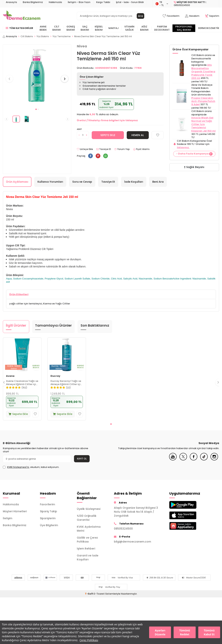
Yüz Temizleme (62, 36)
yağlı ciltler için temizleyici (26, 304)
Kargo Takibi (103, 2)
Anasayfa (11, 2)
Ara (140, 16)
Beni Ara (158, 182)
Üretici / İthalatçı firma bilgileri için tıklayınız (107, 120)
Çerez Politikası (89, 640)
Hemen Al (138, 135)
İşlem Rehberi (86, 549)
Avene (10, 376)
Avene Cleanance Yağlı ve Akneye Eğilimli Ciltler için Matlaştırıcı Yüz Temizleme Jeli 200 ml (22, 383)
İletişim (8, 518)
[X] (183, 459)
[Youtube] (173, 459)
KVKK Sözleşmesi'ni (18, 467)
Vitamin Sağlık (129, 28)
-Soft (89, 594)
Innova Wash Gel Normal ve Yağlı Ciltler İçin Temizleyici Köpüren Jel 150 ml (203, 124)
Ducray (55, 376)
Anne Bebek (43, 28)
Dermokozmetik (209, 28)
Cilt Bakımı (57, 28)
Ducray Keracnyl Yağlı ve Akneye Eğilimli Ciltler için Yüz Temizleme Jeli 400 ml (66, 383)
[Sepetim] (212, 16)
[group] (37, 75)
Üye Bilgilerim (49, 525)
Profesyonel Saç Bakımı (184, 28)
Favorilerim (47, 504)
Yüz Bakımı (43, 36)
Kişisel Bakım (99, 28)
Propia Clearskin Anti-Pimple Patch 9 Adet (203, 101)
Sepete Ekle (108, 135)
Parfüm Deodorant (162, 28)
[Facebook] (194, 459)
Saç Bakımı (85, 28)
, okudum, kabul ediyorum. (31, 467)
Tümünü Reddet (185, 632)
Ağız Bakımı (144, 28)
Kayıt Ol (82, 459)
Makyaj (114, 28)
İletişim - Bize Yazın (79, 2)
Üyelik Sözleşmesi (89, 509)
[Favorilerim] (171, 16)
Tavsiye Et (104, 149)
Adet (79, 129)
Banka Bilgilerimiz (33, 2)
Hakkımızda (55, 2)
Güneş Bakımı (71, 28)
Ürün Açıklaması (17, 182)
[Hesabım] (192, 16)
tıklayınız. (183, 147)
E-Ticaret (99, 594)
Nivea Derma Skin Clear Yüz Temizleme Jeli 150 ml (103, 36)
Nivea (82, 46)
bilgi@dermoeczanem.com (132, 542)
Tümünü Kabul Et (209, 632)
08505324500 (123, 529)
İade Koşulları (134, 182)
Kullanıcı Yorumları (50, 182)
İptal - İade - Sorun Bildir (130, 2)
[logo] (22, 16)
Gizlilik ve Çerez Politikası (87, 540)
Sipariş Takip (48, 511)
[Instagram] (214, 459)
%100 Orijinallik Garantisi (87, 518)
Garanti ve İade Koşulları (88, 557)
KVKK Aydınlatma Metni (89, 529)
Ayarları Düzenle (160, 632)
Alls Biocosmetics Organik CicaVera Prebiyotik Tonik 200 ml (203, 72)
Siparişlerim (48, 518)
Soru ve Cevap (82, 182)
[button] (36, 109)
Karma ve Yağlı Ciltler (57, 304)
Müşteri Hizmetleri (15, 511)
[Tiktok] (204, 459)
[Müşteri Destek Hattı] (195, 4)
